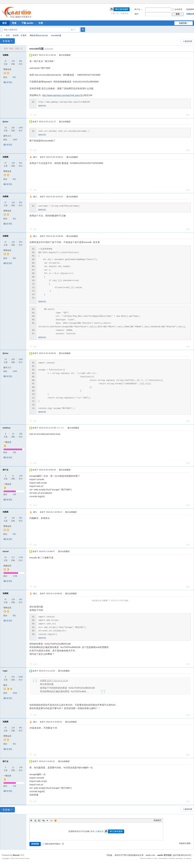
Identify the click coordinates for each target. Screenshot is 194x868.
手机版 (109, 855)
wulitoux (7, 428)
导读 (14, 23)
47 (5, 61)
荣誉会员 (7, 69)
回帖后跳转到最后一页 (53, 844)
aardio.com (150, 855)
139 (21, 476)
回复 (35, 115)
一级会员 (7, 442)
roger (5, 671)
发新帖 (6, 41)
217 (13, 557)
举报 (188, 115)
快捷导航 (183, 23)
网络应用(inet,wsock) (39, 35)
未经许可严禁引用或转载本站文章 (129, 855)
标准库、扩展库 (20, 35)
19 (5, 128)
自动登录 (177, 9)
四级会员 (7, 566)
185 (21, 434)
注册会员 (190, 14)
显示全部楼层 (65, 55)
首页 (8, 35)
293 (13, 128)
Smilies (55, 820)
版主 (5, 685)
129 (13, 61)
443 (13, 677)
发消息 (9, 82)
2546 (21, 677)
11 (13, 476)
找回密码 (190, 9)
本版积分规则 (185, 843)
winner (6, 551)
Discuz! (16, 855)
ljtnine (5, 122)
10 (13, 434)
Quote (47, 820)
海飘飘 (5, 55)
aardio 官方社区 (1, 36)
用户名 (137, 9)
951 (21, 61)
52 (5, 557)
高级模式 (157, 820)
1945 (21, 128)
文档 (41, 23)
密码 (136, 14)
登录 (92, 831)
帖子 (73, 30)
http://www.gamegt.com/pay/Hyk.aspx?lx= (63, 95)
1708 (21, 557)
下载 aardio (27, 23)
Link (43, 820)
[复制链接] (49, 49)
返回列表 (188, 41)
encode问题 (56, 35)
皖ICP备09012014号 (182, 855)
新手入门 (7, 136)
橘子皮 (5, 470)
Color (35, 820)
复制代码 (42, 106)
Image (39, 820)
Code (51, 820)
